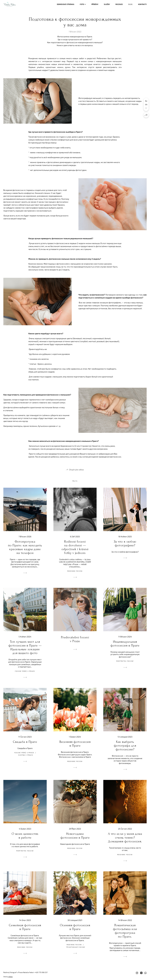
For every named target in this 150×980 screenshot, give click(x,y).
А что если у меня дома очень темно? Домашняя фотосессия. (125, 838)
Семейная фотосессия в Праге (25, 927)
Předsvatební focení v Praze (75, 639)
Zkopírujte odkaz (76, 470)
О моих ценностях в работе (25, 836)
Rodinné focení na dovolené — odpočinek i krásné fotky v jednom (75, 547)
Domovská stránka (66, 4)
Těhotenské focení (76, 947)
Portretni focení (125, 661)
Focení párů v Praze (25, 671)
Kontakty (142, 4)
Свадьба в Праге (25, 742)
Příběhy (95, 4)
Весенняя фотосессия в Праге (75, 744)
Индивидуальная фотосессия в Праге (125, 644)
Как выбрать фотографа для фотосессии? (125, 746)
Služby (107, 4)
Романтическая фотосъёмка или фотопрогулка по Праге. (125, 931)
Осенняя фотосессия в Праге (75, 927)
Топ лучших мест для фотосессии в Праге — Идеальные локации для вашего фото (25, 647)
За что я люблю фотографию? (125, 543)
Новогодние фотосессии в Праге (75, 836)
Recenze (119, 4)
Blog (130, 4)
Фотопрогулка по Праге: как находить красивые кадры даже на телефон (25, 547)
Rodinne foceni (75, 571)
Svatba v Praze (26, 755)
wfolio (10, 977)
